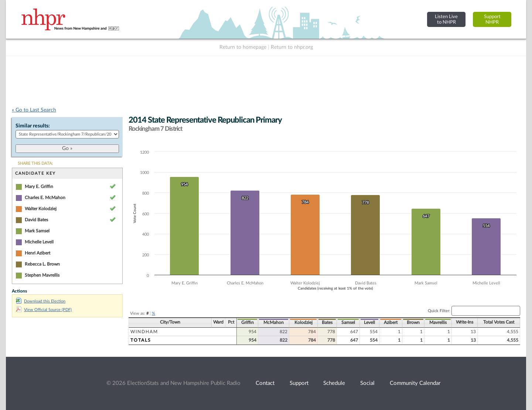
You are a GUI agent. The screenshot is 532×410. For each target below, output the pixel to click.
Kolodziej (303, 322)
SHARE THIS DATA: (35, 163)
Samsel (348, 322)
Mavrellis (438, 322)
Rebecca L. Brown (42, 264)
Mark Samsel (37, 231)
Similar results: (33, 126)
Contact (265, 383)
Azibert (391, 322)
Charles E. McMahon (45, 198)
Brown (413, 322)
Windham (144, 332)
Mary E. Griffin (39, 187)
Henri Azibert (37, 253)
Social (367, 383)
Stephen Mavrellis (42, 275)
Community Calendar (415, 383)
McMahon (274, 322)
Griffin (248, 322)
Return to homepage (243, 47)
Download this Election (41, 301)
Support (299, 383)
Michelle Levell (39, 242)
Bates (327, 322)
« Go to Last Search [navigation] (34, 110)
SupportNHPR (492, 19)
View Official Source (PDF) (44, 310)
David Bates (36, 220)
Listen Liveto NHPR (446, 19)
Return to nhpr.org (292, 47)
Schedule (334, 383)
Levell (369, 322)
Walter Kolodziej (41, 209)
